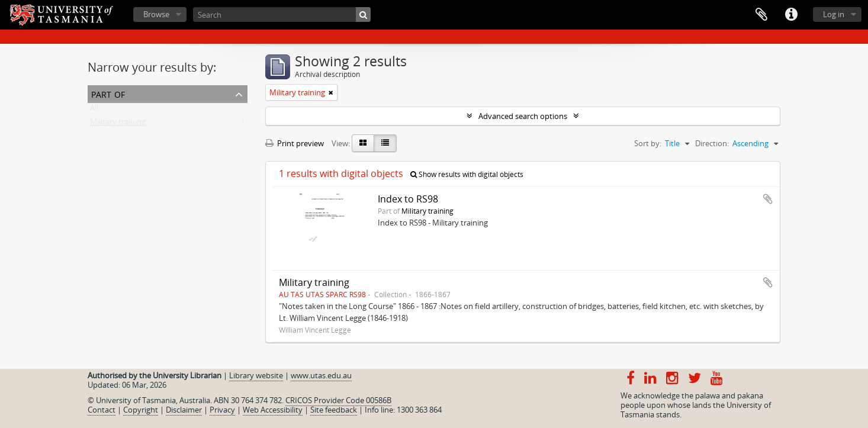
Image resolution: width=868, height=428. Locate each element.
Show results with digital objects (467, 174)
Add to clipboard (768, 199)
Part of (108, 93)
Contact (102, 410)
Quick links (791, 15)
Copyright (141, 410)
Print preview (295, 143)
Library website (256, 375)
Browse (156, 14)
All (94, 110)
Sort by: (648, 143)
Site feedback (334, 410)
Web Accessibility (273, 410)
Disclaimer (184, 410)
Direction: (712, 143)
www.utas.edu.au (321, 375)
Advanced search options (523, 116)
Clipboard (761, 15)
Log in (834, 14)
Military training (118, 124)
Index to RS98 (408, 199)
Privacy (222, 410)
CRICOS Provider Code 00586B (338, 400)
